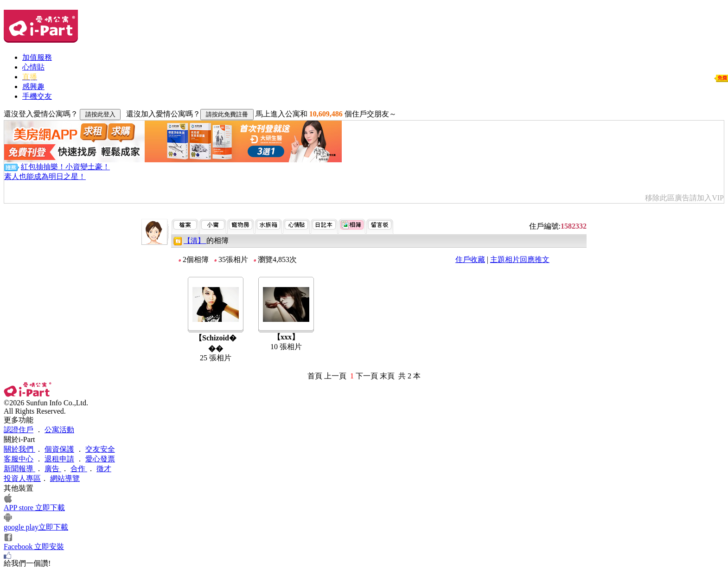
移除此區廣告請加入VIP (684, 198)
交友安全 (100, 449)
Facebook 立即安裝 (34, 547)
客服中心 (19, 459)
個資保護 (59, 449)
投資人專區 (22, 478)
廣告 (53, 469)
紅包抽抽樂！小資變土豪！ (65, 167)
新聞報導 (19, 469)
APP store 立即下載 (34, 508)
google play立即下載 (36, 527)
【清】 (195, 241)
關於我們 (19, 449)
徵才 (104, 469)
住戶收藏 (470, 259)
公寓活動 (59, 430)
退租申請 (59, 459)
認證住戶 (19, 430)
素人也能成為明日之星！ (45, 176)
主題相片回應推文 (520, 259)
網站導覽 (65, 478)
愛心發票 (100, 459)
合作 (79, 469)
